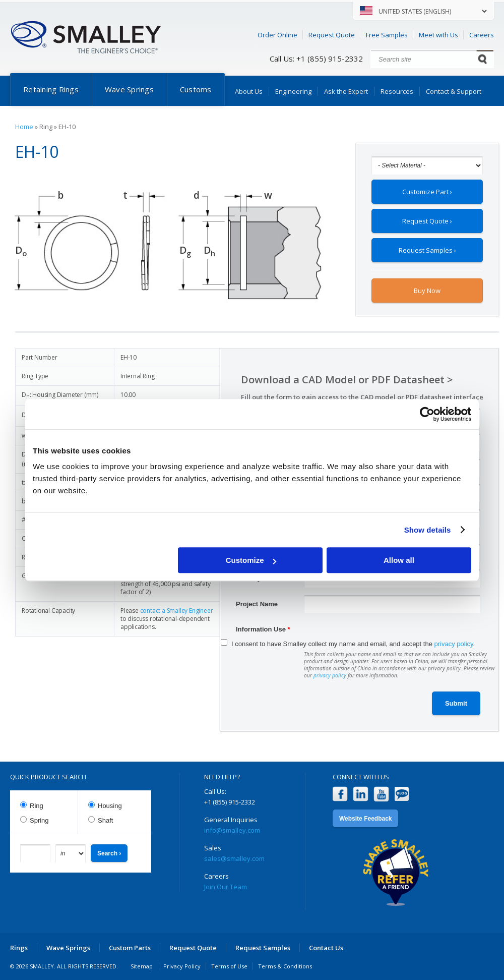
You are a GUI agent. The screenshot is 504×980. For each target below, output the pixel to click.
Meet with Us (438, 35)
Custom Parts (130, 948)
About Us (249, 91)
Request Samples (263, 948)
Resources (397, 91)
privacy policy (454, 644)
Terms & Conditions (285, 966)
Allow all (399, 560)
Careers (482, 35)
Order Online (277, 35)
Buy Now (427, 291)
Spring (39, 820)
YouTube (381, 794)
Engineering (293, 91)
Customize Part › (427, 192)
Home (24, 127)
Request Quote (332, 35)
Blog (402, 794)
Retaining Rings (51, 89)
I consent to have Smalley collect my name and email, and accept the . (353, 644)
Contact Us (326, 948)
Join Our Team (226, 887)
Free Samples (387, 35)
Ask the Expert (346, 91)
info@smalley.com (232, 830)
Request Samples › (427, 250)
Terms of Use (229, 966)
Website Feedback (365, 819)
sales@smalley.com (234, 858)
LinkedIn (361, 794)
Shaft (105, 820)
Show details (428, 530)
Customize (251, 560)
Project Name (257, 604)
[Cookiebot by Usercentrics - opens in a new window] (427, 414)
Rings (19, 948)
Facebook (340, 794)
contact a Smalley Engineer (177, 611)
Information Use (263, 629)
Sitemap (142, 966)
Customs (196, 89)
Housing (110, 806)
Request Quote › (427, 221)
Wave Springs (129, 89)
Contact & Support (454, 91)
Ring (37, 806)
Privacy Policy (182, 966)
